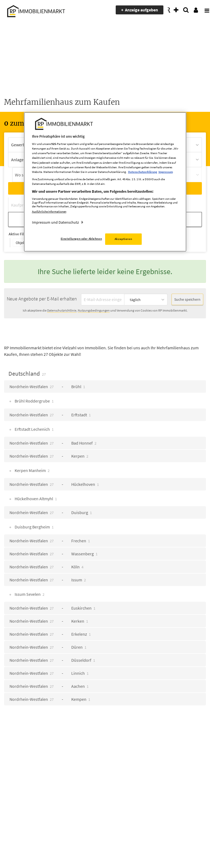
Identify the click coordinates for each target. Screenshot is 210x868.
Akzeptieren (123, 239)
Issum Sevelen (29, 594)
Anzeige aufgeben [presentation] (141, 10)
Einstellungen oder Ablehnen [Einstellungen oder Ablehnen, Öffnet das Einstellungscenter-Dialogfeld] (81, 239)
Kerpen (80, 456)
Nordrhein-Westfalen (32, 387)
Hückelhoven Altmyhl (35, 499)
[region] (105, 182)
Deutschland (27, 373)
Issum (79, 580)
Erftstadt (81, 415)
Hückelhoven (85, 484)
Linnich (80, 673)
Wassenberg (84, 554)
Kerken (80, 621)
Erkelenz (81, 634)
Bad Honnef (84, 443)
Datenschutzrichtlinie (62, 310)
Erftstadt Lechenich (34, 429)
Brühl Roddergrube (34, 401)
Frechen (81, 541)
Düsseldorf (83, 660)
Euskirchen (83, 608)
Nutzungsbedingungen (94, 310)
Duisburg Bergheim (34, 527)
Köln (77, 567)
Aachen (80, 686)
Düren (79, 647)
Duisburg (82, 512)
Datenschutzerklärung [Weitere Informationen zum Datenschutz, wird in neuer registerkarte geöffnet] (143, 172)
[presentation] (203, 10)
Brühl (78, 387)
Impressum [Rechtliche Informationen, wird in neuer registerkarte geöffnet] (166, 172)
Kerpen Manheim (32, 470)
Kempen (81, 699)
